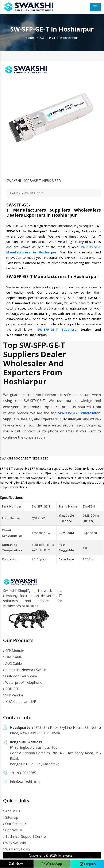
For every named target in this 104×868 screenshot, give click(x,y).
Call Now (16, 864)
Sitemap (11, 817)
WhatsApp (52, 864)
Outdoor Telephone (20, 676)
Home (30, 38)
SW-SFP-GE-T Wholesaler (79, 413)
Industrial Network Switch (25, 670)
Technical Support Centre (24, 836)
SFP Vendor (13, 695)
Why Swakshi (15, 843)
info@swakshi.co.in (25, 782)
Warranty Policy (17, 849)
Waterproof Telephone (23, 682)
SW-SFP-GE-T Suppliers (57, 329)
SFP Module (14, 651)
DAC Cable (12, 657)
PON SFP (11, 689)
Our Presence (15, 824)
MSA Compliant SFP (20, 702)
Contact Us (13, 830)
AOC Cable (12, 663)
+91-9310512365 (23, 773)
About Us (12, 811)
